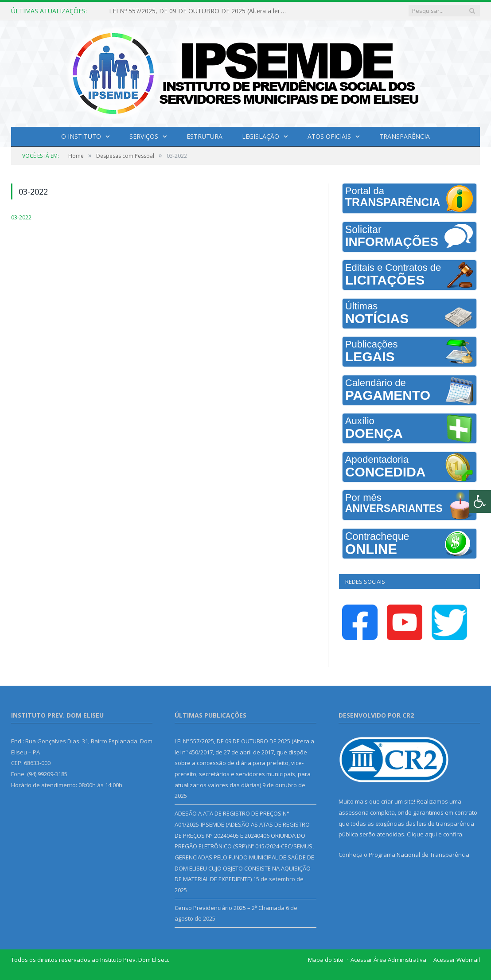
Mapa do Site (326, 960)
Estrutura (205, 136)
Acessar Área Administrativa (388, 960)
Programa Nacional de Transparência (419, 855)
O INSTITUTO (81, 136)
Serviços (144, 136)
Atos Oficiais (329, 136)
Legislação (261, 136)
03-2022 (21, 217)
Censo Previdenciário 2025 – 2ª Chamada (230, 908)
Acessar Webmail (457, 960)
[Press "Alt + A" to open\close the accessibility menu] (480, 502)
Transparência (405, 136)
